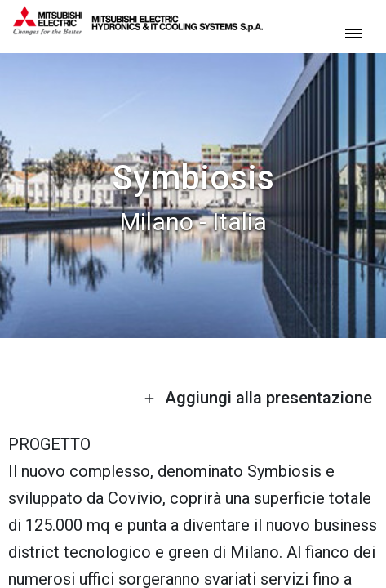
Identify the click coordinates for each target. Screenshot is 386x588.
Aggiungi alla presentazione (258, 398)
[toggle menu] (353, 32)
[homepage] (138, 29)
